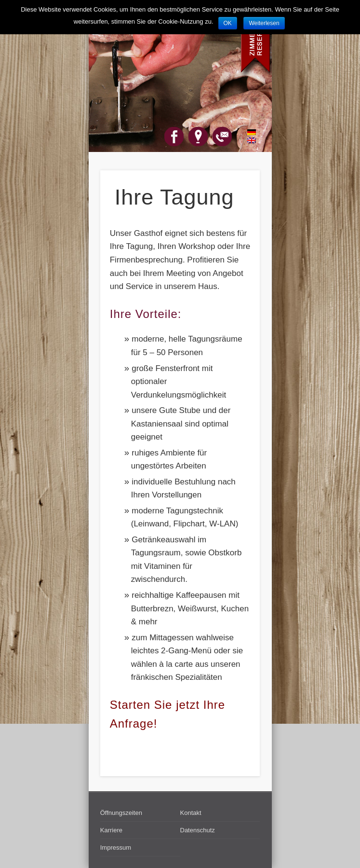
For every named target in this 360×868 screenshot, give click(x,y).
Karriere (111, 830)
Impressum (116, 847)
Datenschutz (198, 830)
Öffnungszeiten (121, 813)
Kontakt (191, 813)
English (246, 140)
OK (228, 23)
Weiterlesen (264, 23)
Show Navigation (236, 86)
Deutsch (246, 132)
